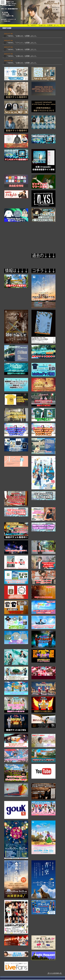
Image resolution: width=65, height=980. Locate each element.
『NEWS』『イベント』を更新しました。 (22, 43)
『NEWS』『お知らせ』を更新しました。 (22, 36)
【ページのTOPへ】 (55, 973)
